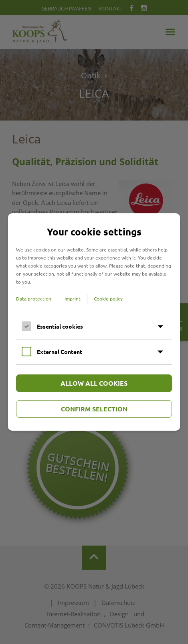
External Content (60, 352)
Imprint (73, 298)
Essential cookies (60, 326)
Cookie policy (108, 298)
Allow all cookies (94, 383)
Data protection (34, 298)
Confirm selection (94, 409)
